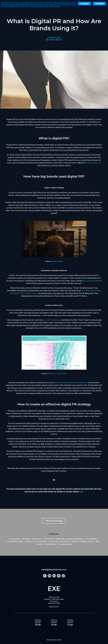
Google (28, 541)
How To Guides (40, 541)
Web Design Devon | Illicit (54, 640)
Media (75, 541)
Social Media (51, 544)
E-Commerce (92, 539)
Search (40, 544)
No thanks (99, 4)
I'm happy (84, 4)
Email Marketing (15, 541)
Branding (37, 539)
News (91, 541)
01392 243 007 (54, 607)
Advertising (14, 539)
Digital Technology (75, 539)
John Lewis (57, 261)
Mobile (83, 541)
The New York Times (57, 373)
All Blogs (26, 539)
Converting (48, 539)
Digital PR (60, 539)
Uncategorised (65, 544)
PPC (98, 541)
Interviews (53, 541)
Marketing (65, 541)
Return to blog (54, 521)
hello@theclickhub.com (54, 570)
